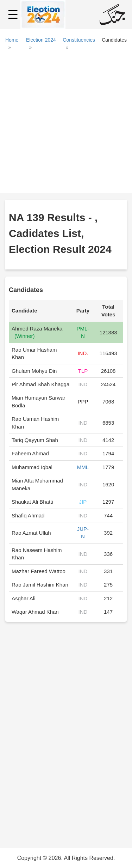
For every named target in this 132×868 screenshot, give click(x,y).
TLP (83, 371)
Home (12, 40)
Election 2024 (41, 40)
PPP (83, 402)
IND (83, 384)
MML (83, 467)
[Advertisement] (66, 124)
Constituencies (79, 40)
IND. (83, 353)
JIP (83, 502)
